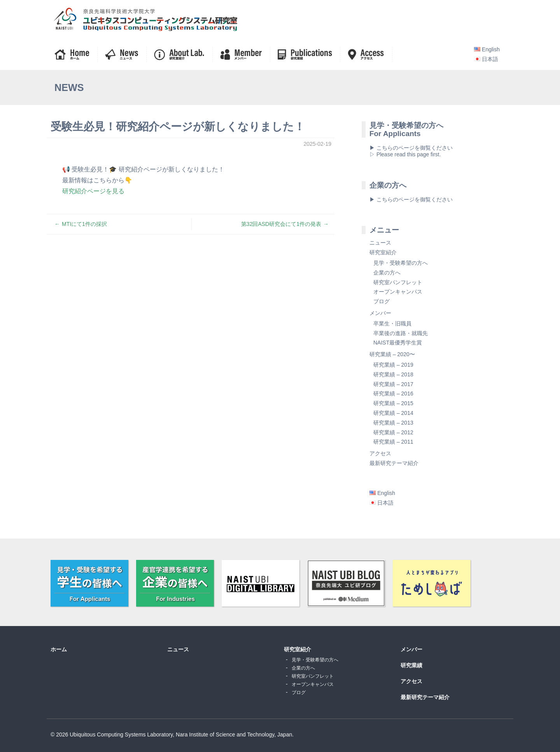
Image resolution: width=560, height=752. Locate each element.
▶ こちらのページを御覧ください (411, 199)
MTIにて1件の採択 (84, 224)
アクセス (380, 453)
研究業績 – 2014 (393, 413)
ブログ (381, 301)
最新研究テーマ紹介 (394, 463)
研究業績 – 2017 (393, 384)
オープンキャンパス (398, 292)
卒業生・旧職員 (392, 324)
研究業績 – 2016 (393, 393)
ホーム (59, 649)
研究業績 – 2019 (393, 365)
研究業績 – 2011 (393, 442)
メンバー (380, 313)
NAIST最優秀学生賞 (398, 343)
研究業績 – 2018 (393, 374)
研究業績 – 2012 (393, 432)
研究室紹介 (383, 252)
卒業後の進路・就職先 (401, 333)
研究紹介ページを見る (93, 191)
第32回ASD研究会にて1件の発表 (281, 224)
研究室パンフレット (398, 282)
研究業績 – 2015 (393, 403)
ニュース (380, 243)
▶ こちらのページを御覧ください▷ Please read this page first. (411, 151)
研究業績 (411, 665)
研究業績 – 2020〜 (392, 354)
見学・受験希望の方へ (401, 263)
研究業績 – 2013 (393, 423)
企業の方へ (387, 273)
